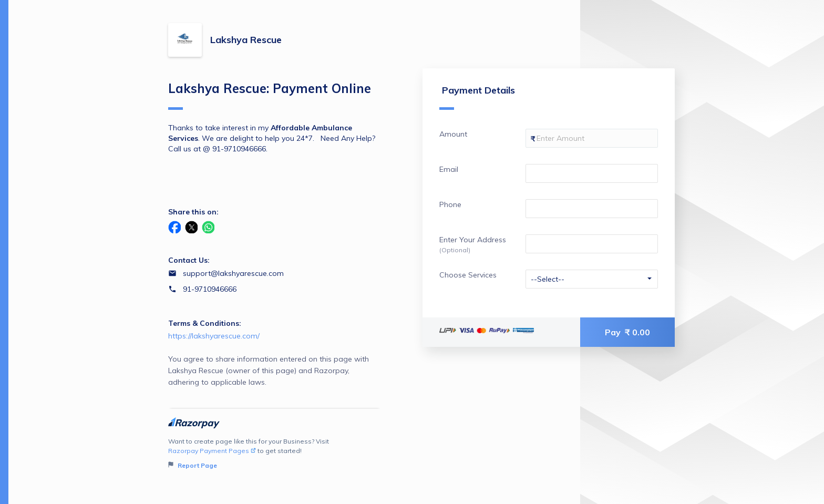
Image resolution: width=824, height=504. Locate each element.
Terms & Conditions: (205, 323)
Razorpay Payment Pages (212, 451)
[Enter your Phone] (592, 209)
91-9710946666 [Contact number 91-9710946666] (210, 289)
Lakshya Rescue (246, 40)
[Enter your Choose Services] (592, 279)
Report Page (193, 465)
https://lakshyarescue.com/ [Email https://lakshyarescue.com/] (214, 336)
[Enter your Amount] (592, 138)
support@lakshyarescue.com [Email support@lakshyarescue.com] (233, 273)
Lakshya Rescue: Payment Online (270, 95)
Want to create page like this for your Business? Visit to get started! (275, 454)
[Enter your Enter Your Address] (592, 244)
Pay (627, 332)
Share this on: (193, 212)
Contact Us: (189, 260)
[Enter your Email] (592, 173)
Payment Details (477, 97)
